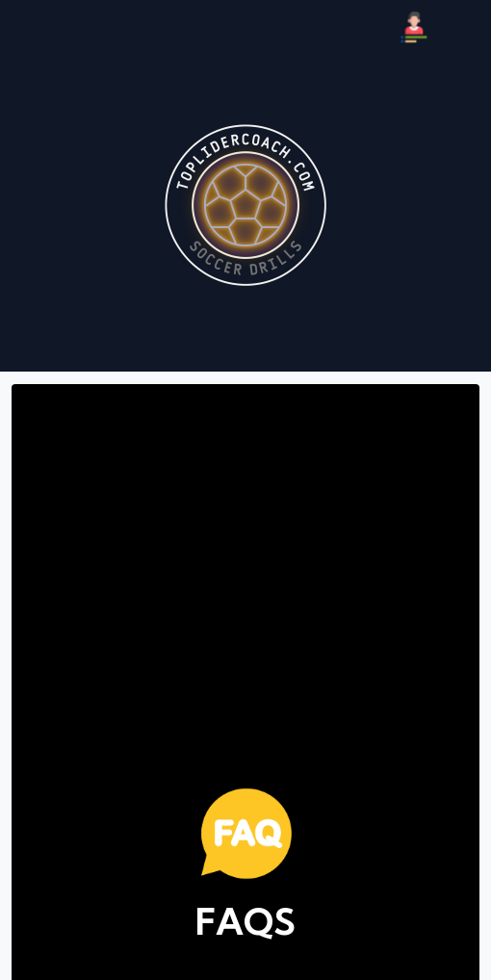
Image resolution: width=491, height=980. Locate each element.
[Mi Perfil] (414, 27)
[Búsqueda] (464, 27)
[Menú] (27, 27)
